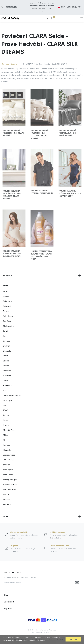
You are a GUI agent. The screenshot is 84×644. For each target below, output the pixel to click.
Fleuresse (7, 376)
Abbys (6, 292)
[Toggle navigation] (82, 18)
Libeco (6, 425)
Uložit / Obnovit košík (19, 532)
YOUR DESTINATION (74, 7)
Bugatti (6, 311)
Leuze (6, 420)
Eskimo (6, 366)
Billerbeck (7, 301)
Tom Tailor (8, 475)
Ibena (6, 406)
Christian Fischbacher (12, 396)
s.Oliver (6, 465)
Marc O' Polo (9, 430)
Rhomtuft (7, 450)
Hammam (7, 386)
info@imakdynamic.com (60, 546)
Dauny (6, 336)
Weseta (7, 500)
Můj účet (14, 546)
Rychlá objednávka (57, 532)
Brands (42, 286)
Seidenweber (9, 455)
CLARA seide (9, 326)
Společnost (42, 602)
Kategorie (42, 276)
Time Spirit (8, 470)
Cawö (6, 331)
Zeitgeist (7, 505)
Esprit (6, 356)
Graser (6, 381)
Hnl (5, 391)
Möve (6, 435)
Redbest (7, 445)
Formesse (7, 371)
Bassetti (7, 297)
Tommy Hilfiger (10, 480)
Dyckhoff (7, 346)
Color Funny (8, 316)
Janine (6, 415)
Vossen (6, 495)
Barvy (42, 517)
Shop (42, 595)
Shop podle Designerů (10, 64)
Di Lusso (7, 341)
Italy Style (7, 401)
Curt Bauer (8, 321)
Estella (6, 361)
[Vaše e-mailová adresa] (39, 583)
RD (4, 440)
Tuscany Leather (10, 485)
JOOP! (6, 410)
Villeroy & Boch (10, 490)
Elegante (7, 351)
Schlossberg (8, 460)
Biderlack (7, 306)
